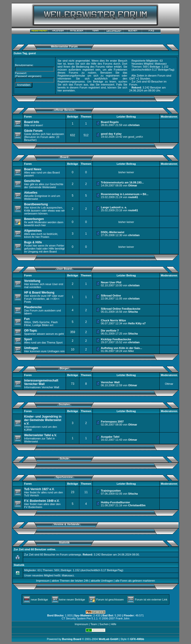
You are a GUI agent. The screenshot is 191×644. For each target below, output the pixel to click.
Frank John (122, 618)
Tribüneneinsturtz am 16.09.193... (122, 182)
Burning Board (72, 639)
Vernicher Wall (110, 382)
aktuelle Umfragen (102, 581)
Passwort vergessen (28, 76)
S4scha (133, 312)
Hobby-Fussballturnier (116, 502)
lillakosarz (161, 64)
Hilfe (114, 624)
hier (60, 90)
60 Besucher (155, 82)
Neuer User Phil (111, 282)
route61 (133, 197)
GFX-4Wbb (137, 639)
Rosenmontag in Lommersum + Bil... (125, 194)
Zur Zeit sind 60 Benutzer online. (35, 549)
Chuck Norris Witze (114, 320)
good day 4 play (111, 134)
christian (134, 125)
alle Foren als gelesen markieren (135, 581)
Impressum (43, 581)
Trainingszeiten (111, 491)
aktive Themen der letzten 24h (70, 581)
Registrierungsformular (71, 76)
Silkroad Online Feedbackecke (121, 309)
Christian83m (137, 505)
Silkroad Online (111, 296)
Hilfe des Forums (102, 64)
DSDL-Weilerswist (113, 232)
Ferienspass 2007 (112, 422)
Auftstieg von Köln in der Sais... (122, 348)
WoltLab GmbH (108, 639)
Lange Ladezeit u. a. (114, 207)
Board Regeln (110, 122)
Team (94, 624)
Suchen (104, 624)
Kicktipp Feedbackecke (116, 339)
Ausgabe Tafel (110, 437)
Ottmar (133, 185)
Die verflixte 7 (110, 331)
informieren (64, 79)
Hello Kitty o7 (137, 323)
